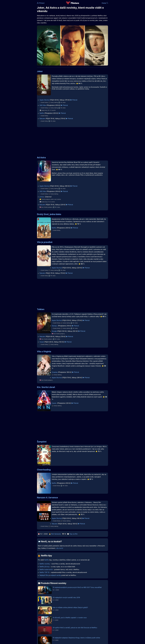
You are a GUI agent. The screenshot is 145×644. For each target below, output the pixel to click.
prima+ (42, 197)
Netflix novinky (45, 564)
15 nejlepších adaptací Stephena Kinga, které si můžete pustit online (76, 638)
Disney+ (55, 326)
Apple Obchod (45, 100)
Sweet (42, 342)
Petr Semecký (56, 534)
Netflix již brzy (45, 567)
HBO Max (43, 105)
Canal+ (54, 403)
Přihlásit (41, 3)
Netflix (42, 113)
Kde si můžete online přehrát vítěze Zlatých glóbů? (70, 607)
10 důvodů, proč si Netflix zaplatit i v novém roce (70, 618)
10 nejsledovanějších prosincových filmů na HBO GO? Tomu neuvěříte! (77, 587)
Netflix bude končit (46, 569)
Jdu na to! (60, 548)
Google (54, 331)
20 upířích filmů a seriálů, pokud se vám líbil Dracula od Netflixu (75, 628)
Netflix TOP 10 (45, 572)
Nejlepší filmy (44, 575)
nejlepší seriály (56, 575)
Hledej (105, 3)
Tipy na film (74, 534)
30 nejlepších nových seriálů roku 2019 (66, 597)
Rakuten (42, 119)
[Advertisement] (24, 29)
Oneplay (55, 372)
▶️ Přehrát (74, 100)
